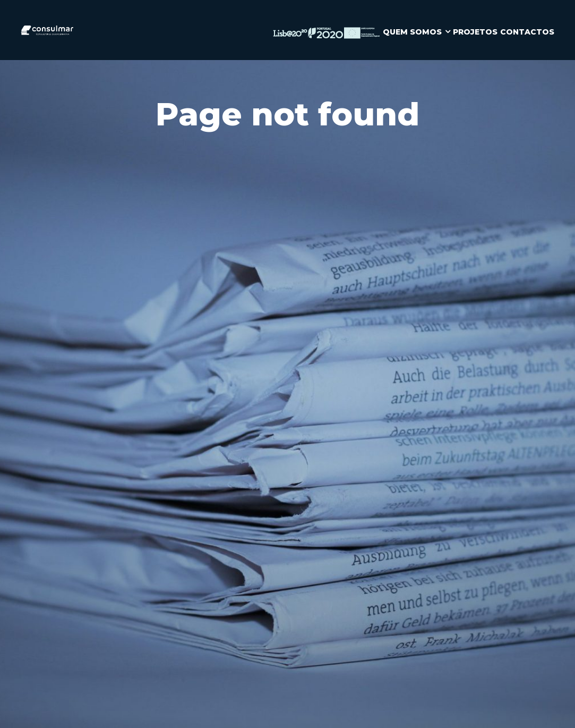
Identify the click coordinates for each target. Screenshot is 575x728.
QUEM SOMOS (412, 32)
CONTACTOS (527, 32)
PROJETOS (475, 32)
